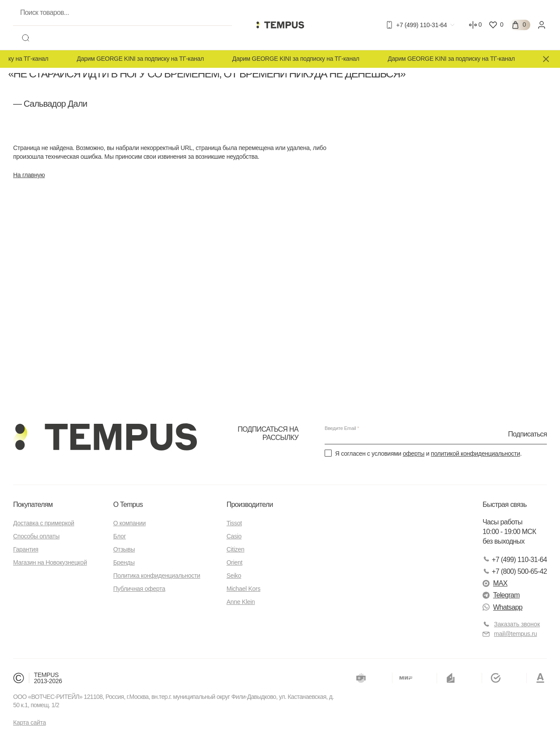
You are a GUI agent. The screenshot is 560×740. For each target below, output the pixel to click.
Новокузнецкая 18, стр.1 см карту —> (350, 191)
